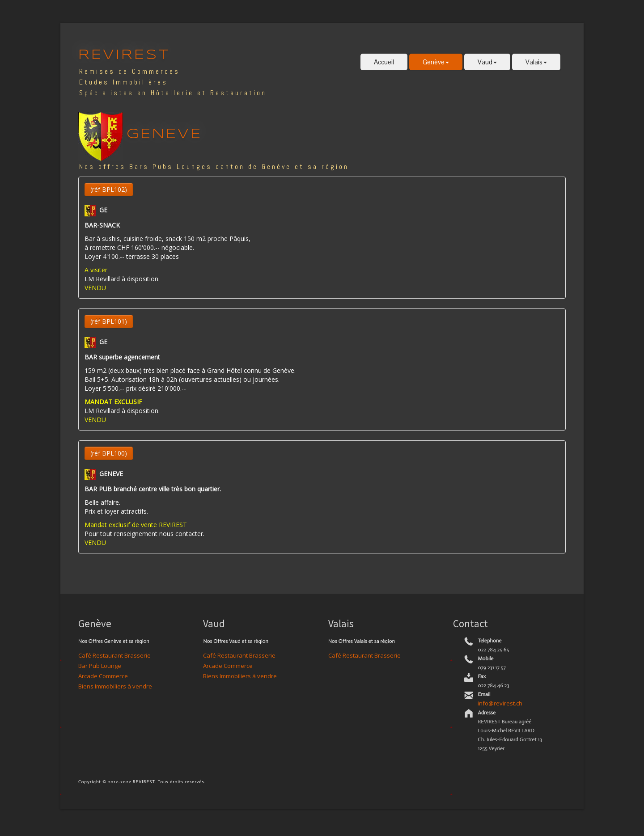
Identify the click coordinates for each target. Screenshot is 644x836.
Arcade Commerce (103, 676)
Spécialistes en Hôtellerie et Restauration (173, 93)
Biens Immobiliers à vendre (115, 686)
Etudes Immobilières (123, 82)
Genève (436, 62)
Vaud (487, 62)
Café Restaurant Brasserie (114, 655)
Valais (536, 62)
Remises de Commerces (129, 71)
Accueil (384, 62)
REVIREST (124, 55)
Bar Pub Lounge (100, 666)
